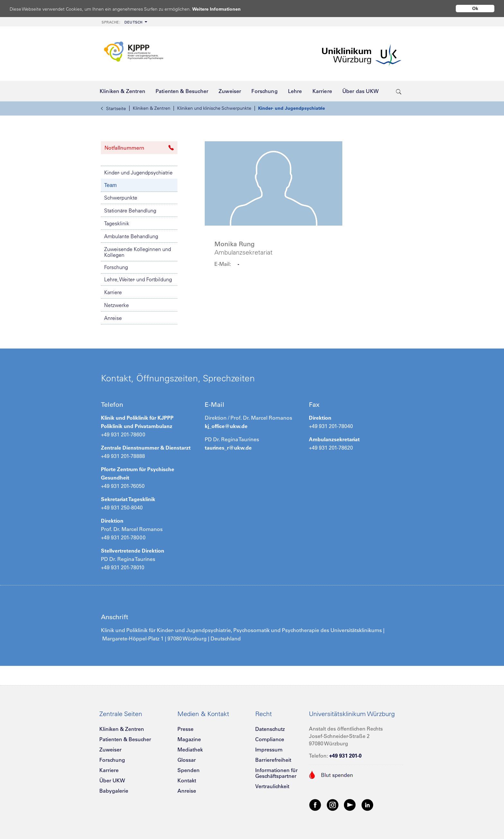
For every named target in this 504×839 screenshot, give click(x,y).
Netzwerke (117, 305)
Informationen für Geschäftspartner (276, 773)
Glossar (187, 760)
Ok (475, 8)
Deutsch (122, 22)
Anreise (113, 318)
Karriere (113, 292)
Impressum (269, 750)
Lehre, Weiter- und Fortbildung (138, 279)
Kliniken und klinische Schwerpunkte (214, 108)
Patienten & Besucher (125, 739)
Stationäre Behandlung (130, 210)
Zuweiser (110, 750)
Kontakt (187, 780)
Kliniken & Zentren (152, 108)
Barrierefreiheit (273, 760)
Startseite (113, 108)
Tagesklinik (117, 223)
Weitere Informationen (223, 9)
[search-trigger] (399, 91)
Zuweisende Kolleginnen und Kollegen (138, 252)
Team (110, 185)
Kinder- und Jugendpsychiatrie (292, 108)
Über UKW (112, 780)
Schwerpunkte (121, 198)
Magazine (189, 739)
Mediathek (190, 750)
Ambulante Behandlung (131, 236)
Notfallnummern (139, 148)
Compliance (270, 739)
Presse (185, 729)
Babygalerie (114, 791)
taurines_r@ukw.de (228, 448)
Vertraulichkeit (272, 786)
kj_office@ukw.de (226, 426)
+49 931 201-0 (345, 756)
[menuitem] (124, 22)
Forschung (116, 267)
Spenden (189, 770)
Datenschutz (270, 729)
